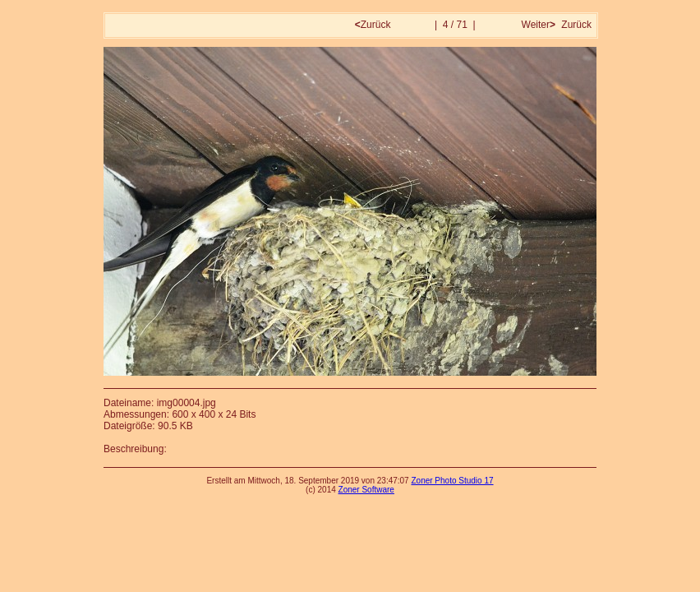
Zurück (374, 25)
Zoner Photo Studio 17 (452, 481)
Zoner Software (366, 490)
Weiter (537, 25)
